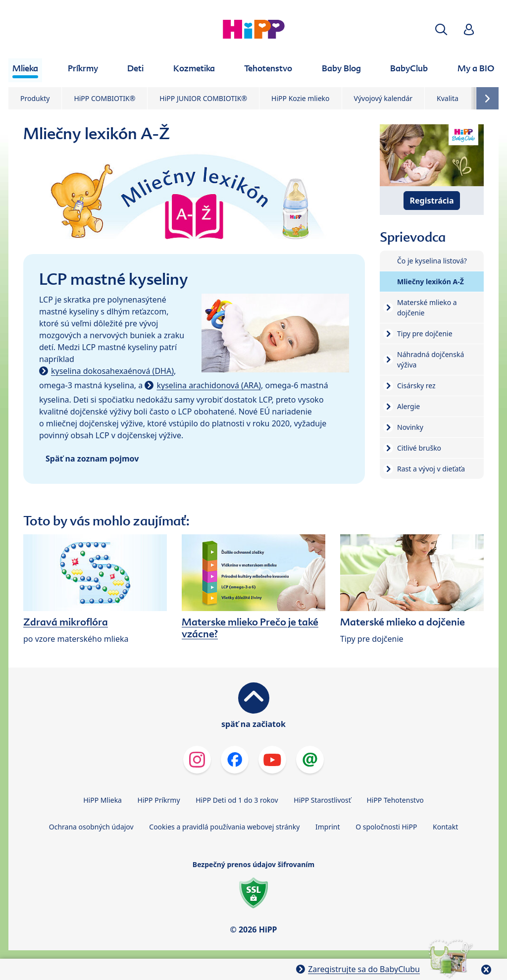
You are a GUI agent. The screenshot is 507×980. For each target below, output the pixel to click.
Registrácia (432, 201)
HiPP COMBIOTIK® (104, 98)
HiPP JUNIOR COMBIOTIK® (203, 98)
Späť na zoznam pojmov (92, 459)
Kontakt (445, 827)
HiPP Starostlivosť (322, 800)
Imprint (328, 827)
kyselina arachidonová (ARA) (209, 385)
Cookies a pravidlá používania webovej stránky (224, 827)
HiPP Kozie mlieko (300, 98)
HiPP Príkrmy (159, 800)
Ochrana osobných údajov (91, 827)
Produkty (35, 98)
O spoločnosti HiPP (386, 827)
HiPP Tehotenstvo (395, 800)
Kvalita (448, 98)
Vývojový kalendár (383, 98)
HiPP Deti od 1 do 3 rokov (237, 800)
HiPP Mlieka (102, 800)
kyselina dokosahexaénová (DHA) (112, 371)
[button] (441, 29)
